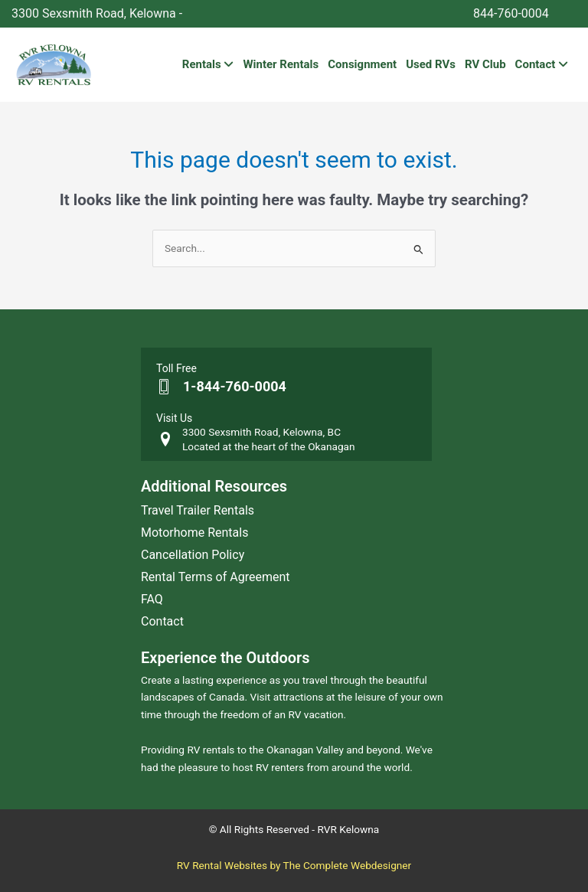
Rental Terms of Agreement (216, 577)
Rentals (208, 64)
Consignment (362, 64)
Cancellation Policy (193, 555)
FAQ (152, 599)
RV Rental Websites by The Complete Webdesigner (294, 865)
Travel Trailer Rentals (198, 510)
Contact (542, 64)
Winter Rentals (281, 64)
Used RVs (431, 64)
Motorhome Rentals (194, 533)
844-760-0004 (511, 13)
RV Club (485, 64)
